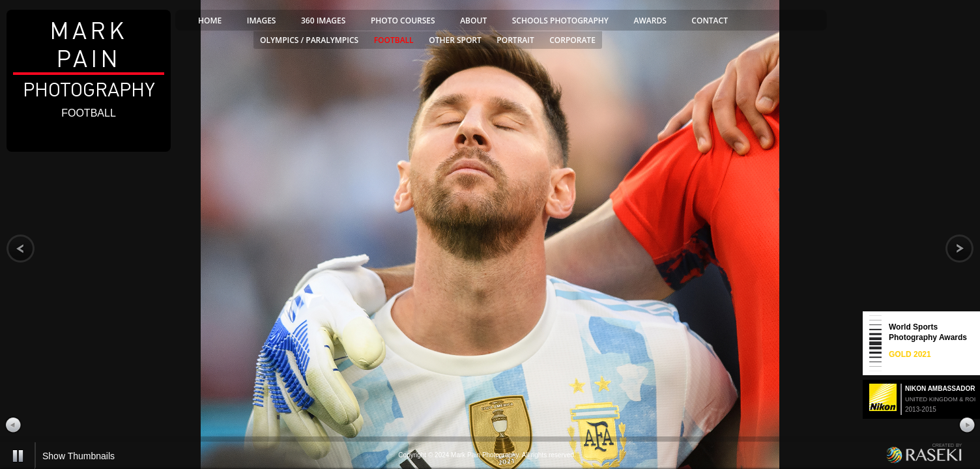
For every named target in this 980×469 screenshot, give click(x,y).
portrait (515, 40)
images (262, 21)
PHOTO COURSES (403, 21)
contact (710, 21)
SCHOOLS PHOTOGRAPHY (560, 21)
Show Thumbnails (79, 456)
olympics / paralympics (309, 40)
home (210, 21)
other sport (455, 40)
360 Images (323, 21)
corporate (572, 40)
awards (650, 21)
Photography (89, 59)
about (473, 21)
